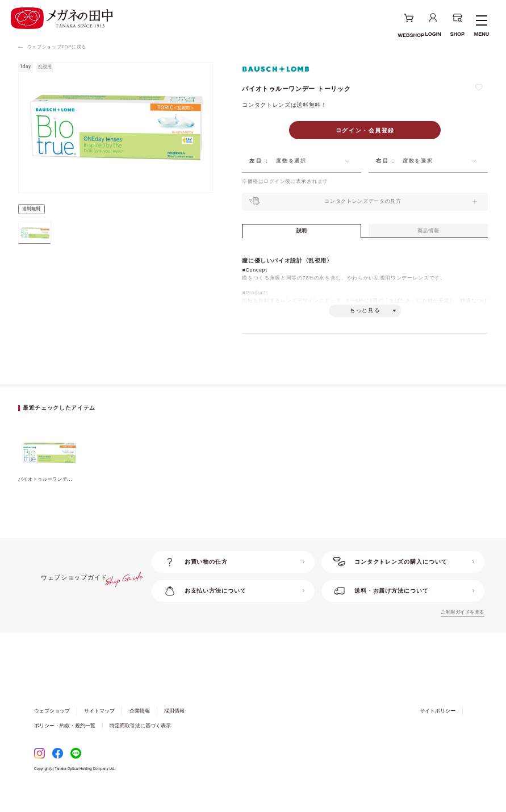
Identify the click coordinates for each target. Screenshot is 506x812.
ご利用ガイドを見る (462, 631)
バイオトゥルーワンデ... (45, 498)
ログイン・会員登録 (365, 130)
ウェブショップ (52, 730)
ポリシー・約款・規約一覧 (65, 744)
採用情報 (174, 730)
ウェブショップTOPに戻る (57, 47)
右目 (382, 161)
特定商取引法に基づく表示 (140, 744)
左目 (256, 161)
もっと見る (365, 325)
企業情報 (140, 730)
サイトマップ (99, 730)
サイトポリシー (438, 730)
